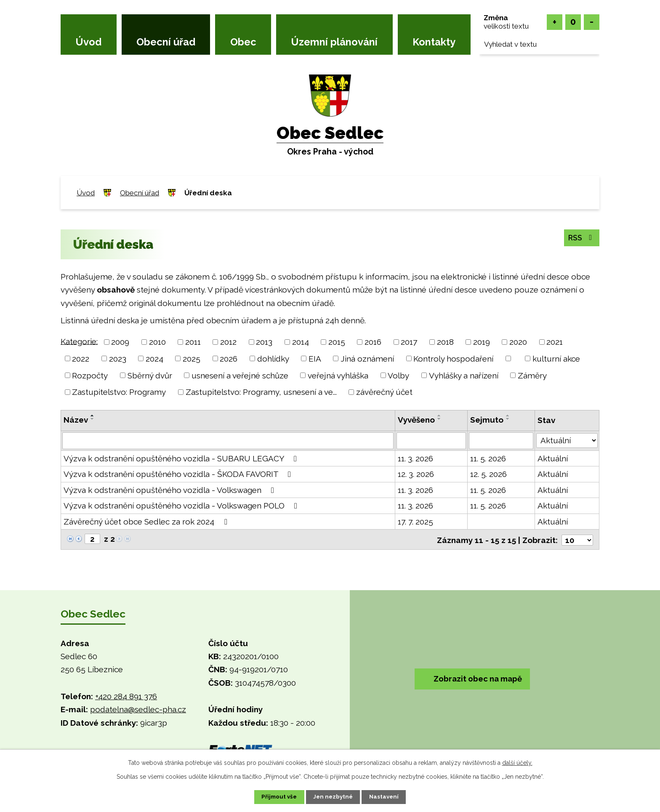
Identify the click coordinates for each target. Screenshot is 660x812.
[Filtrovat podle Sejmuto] (502, 441)
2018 (445, 342)
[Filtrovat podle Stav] (567, 440)
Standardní (573, 22)
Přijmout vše (275, 796)
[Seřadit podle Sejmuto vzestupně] (508, 415)
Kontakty (434, 42)
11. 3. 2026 (415, 458)
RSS (580, 238)
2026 (229, 359)
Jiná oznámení (367, 359)
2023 (118, 359)
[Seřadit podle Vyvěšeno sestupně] (439, 419)
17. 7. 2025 (415, 522)
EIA (315, 359)
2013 (264, 342)
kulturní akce (556, 359)
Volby (398, 375)
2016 (373, 342)
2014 (301, 342)
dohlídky (273, 359)
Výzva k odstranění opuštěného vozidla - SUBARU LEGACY (182, 458)
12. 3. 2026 (416, 474)
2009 (120, 342)
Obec (243, 42)
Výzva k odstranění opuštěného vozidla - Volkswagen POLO (182, 506)
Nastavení (389, 796)
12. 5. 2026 (489, 474)
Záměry (532, 375)
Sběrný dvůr (150, 375)
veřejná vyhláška (338, 375)
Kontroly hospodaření (453, 359)
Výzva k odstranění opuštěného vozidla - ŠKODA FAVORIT (179, 474)
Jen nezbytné (333, 796)
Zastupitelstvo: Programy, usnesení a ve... (261, 392)
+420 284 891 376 (126, 695)
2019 (482, 342)
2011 (193, 342)
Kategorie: (79, 341)
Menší (592, 22)
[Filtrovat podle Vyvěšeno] (431, 441)
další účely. (517, 762)
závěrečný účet (384, 392)
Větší (555, 22)
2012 (228, 342)
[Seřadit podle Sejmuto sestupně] (508, 419)
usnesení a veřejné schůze (240, 375)
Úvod (88, 42)
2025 (192, 359)
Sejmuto (487, 420)
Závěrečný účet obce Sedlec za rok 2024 (147, 522)
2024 (154, 359)
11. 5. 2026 (488, 458)
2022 (81, 359)
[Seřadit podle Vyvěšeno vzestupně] (439, 415)
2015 (337, 342)
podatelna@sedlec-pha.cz (138, 708)
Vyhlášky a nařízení (464, 375)
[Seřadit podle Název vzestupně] (93, 415)
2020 (518, 342)
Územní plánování (334, 42)
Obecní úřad (166, 42)
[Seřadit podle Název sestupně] (93, 419)
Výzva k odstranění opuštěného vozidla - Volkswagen (170, 490)
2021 (555, 342)
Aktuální (553, 458)
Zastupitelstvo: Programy (119, 392)
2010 (157, 342)
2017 (409, 342)
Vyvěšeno (416, 420)
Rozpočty (90, 375)
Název (76, 420)
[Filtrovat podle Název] (228, 441)
